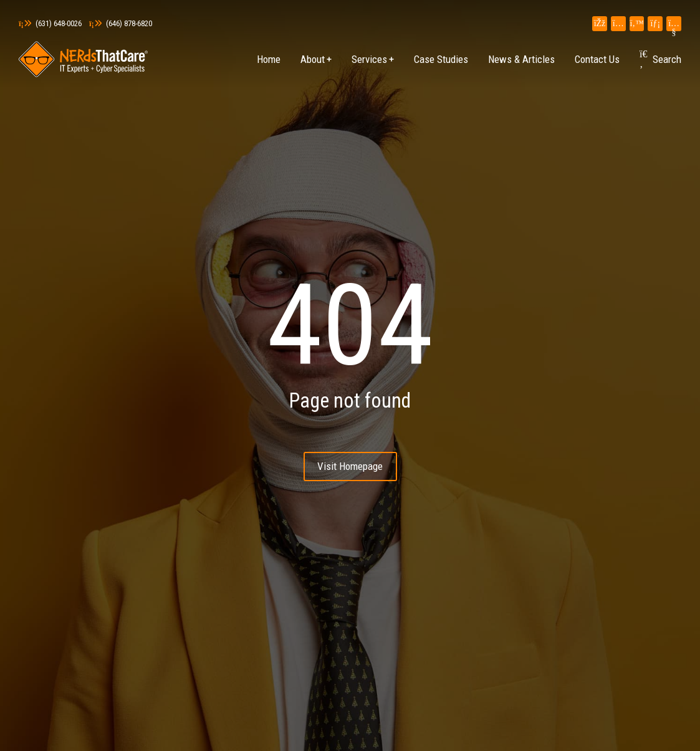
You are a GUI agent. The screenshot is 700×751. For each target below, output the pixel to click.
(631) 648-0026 (50, 23)
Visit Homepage (350, 466)
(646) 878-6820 (121, 23)
